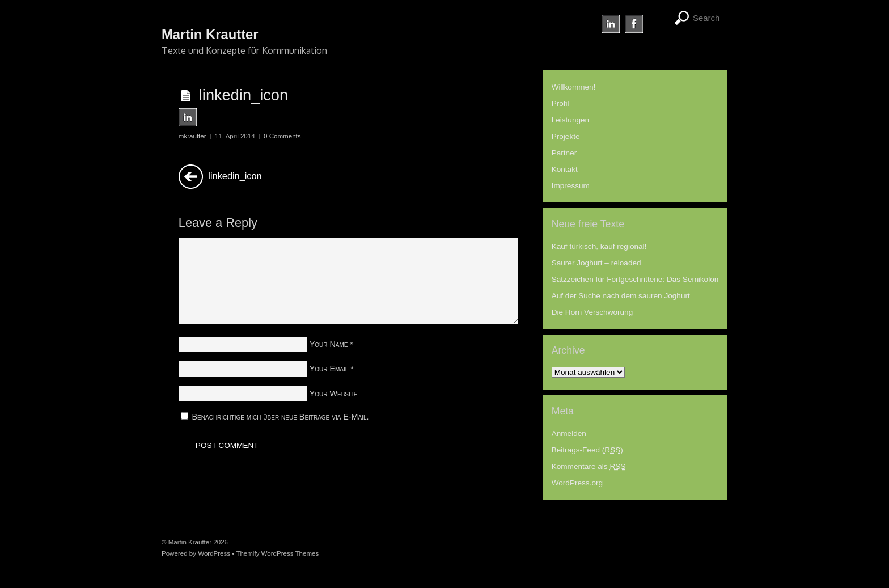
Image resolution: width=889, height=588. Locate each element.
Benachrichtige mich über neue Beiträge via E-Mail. (281, 417)
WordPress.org (577, 483)
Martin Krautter (190, 542)
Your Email (329, 369)
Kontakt (565, 169)
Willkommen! (574, 87)
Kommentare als (589, 466)
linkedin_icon (244, 95)
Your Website (334, 394)
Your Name (329, 344)
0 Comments (282, 136)
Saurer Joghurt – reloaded (596, 263)
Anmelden (569, 433)
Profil (560, 103)
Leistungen (571, 120)
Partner (564, 153)
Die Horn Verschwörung (592, 312)
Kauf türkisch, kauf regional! (599, 246)
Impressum (571, 186)
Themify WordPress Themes (277, 553)
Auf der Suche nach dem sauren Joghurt (621, 296)
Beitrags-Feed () (587, 450)
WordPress (214, 553)
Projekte (566, 136)
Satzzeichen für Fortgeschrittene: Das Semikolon (635, 279)
